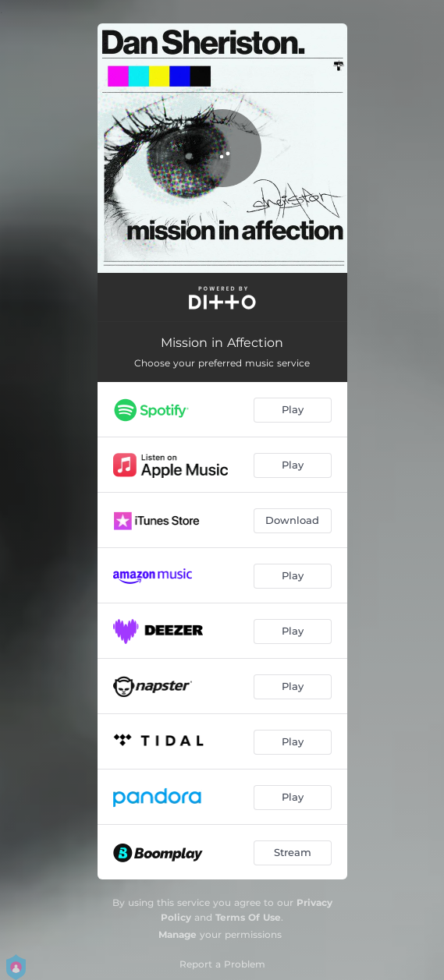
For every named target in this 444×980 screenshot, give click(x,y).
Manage (178, 934)
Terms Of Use (248, 917)
